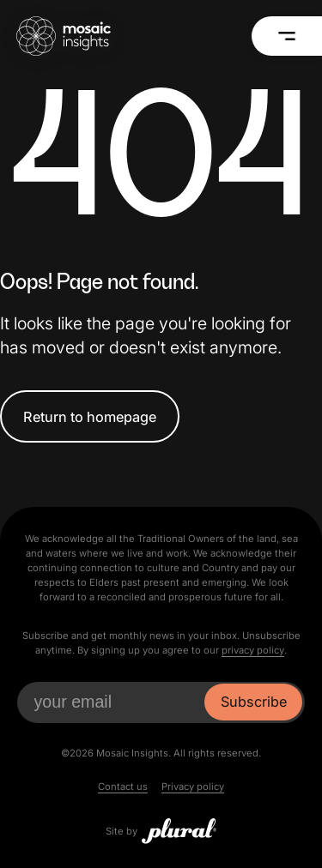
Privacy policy (193, 787)
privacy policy (253, 650)
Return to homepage (90, 417)
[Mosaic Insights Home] (64, 36)
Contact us (123, 787)
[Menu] (286, 36)
